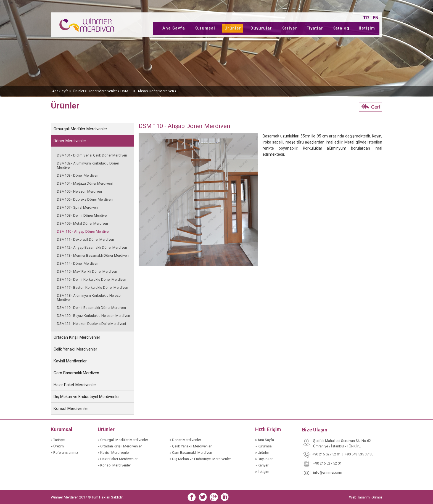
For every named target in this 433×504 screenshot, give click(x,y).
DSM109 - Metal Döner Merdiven (82, 223)
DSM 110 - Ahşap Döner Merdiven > (149, 91)
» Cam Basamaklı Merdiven (191, 453)
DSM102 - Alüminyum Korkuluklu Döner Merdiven (88, 165)
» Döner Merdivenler (185, 440)
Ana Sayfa (174, 28)
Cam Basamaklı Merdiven (76, 373)
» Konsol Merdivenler (114, 465)
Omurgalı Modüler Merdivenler (80, 129)
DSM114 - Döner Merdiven (78, 263)
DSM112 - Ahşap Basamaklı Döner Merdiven (92, 247)
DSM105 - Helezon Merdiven (79, 191)
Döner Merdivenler (70, 141)
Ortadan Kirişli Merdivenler (77, 337)
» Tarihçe (58, 440)
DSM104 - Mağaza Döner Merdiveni (85, 183)
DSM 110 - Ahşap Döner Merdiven (84, 231)
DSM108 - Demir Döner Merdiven (83, 215)
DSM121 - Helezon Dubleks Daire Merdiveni (91, 324)
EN (376, 18)
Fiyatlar (315, 28)
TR (366, 18)
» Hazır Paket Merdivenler (118, 459)
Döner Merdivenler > (104, 91)
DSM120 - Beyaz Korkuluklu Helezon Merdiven (93, 316)
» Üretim (57, 446)
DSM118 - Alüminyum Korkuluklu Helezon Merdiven (90, 298)
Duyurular (261, 28)
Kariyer (289, 28)
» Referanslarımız (64, 453)
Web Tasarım (360, 497)
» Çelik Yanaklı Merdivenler (191, 446)
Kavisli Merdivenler (70, 361)
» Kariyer (262, 465)
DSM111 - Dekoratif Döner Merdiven (85, 239)
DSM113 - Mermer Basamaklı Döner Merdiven (93, 255)
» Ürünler (262, 453)
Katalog (341, 28)
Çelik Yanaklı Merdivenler (75, 349)
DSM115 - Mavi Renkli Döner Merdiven (87, 271)
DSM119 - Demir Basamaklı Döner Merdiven (91, 308)
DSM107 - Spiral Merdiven (77, 207)
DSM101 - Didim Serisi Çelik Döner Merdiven (92, 155)
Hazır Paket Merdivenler (75, 385)
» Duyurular (264, 459)
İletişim (367, 28)
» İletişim (262, 472)
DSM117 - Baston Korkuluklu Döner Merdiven (93, 287)
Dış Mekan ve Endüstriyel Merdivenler (87, 397)
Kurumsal (205, 28)
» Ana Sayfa (265, 440)
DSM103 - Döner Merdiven (78, 175)
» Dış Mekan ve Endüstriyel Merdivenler (200, 459)
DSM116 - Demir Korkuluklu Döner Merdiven (92, 279)
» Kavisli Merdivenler (114, 453)
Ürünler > (80, 91)
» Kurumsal (264, 446)
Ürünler (233, 28)
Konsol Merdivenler (71, 408)
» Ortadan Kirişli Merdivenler (120, 446)
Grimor (377, 497)
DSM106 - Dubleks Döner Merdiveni (85, 199)
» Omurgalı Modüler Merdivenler (123, 440)
